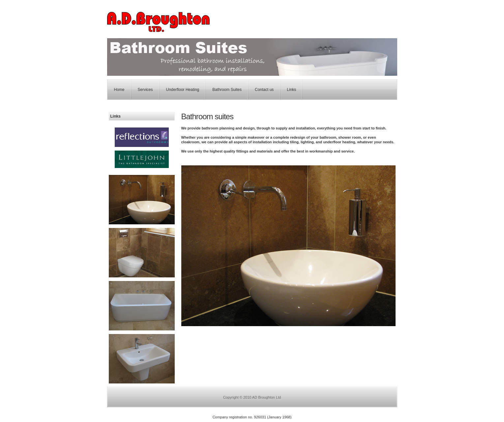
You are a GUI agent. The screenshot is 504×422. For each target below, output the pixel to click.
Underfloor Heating (183, 90)
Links (291, 90)
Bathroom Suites (227, 90)
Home (119, 90)
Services (145, 90)
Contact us (264, 90)
